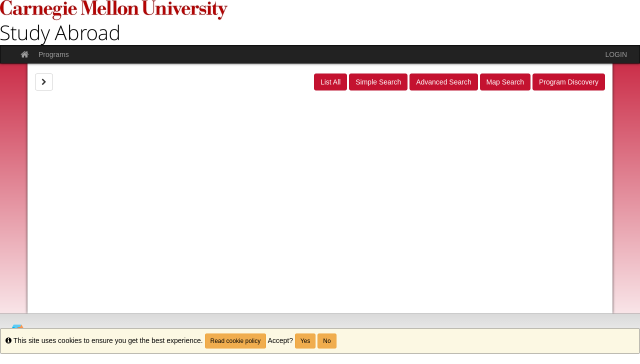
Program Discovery (569, 82)
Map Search (505, 82)
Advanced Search (444, 82)
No (327, 341)
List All (330, 82)
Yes (305, 341)
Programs (54, 54)
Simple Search (378, 82)
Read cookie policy (236, 341)
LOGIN (616, 54)
